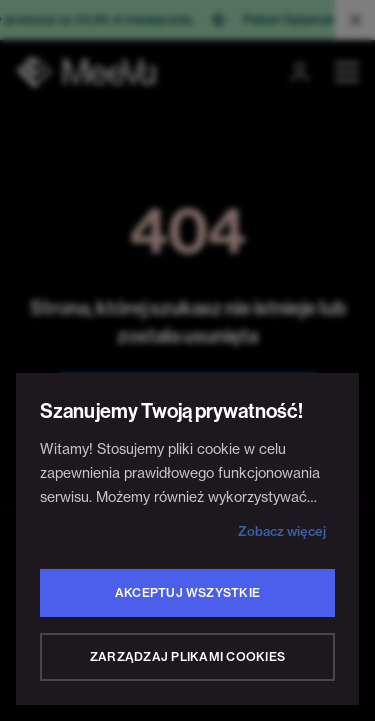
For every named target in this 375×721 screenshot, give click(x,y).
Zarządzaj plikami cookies (187, 656)
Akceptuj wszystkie (187, 592)
